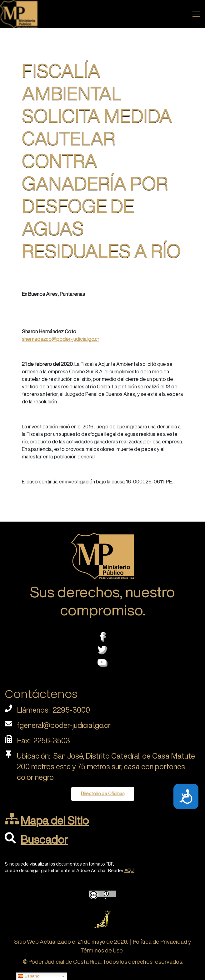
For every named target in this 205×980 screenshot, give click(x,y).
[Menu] (196, 14)
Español (29, 976)
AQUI (129, 871)
